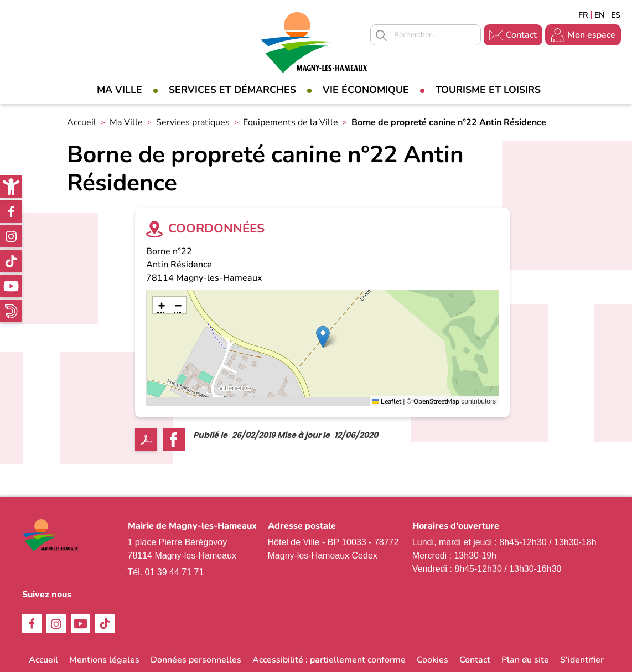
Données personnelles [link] (196, 660)
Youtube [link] (11, 286)
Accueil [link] (82, 122)
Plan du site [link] (525, 660)
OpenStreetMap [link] (436, 401)
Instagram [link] (11, 236)
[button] (323, 337)
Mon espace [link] (591, 35)
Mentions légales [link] (104, 660)
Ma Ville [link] (120, 90)
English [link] (600, 15)
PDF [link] (146, 440)
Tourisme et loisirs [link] (488, 90)
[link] (11, 187)
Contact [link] (521, 35)
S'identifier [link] (582, 660)
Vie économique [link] (366, 90)
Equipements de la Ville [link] (291, 122)
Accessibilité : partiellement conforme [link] (329, 660)
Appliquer (381, 35)
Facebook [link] (11, 211)
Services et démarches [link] (232, 90)
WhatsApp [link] (11, 311)
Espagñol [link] (616, 15)
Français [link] (583, 15)
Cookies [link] (432, 660)
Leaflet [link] (387, 401)
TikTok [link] (11, 261)
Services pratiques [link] (193, 122)
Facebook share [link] (174, 440)
